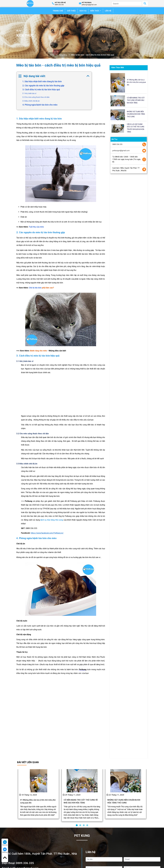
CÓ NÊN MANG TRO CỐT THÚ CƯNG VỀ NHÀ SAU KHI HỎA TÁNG (136, 100)
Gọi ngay (41, 837)
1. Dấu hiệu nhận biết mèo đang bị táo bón (42, 81)
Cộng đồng (63, 55)
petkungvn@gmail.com (121, 151)
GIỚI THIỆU (71, 11)
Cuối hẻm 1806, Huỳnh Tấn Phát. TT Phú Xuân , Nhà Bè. (126, 169)
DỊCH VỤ (83, 11)
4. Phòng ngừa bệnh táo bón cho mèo (40, 105)
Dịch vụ (68, 861)
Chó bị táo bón (35, 288)
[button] (77, 766)
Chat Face (5, 850)
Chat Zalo (5, 843)
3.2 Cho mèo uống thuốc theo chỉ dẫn (36, 97)
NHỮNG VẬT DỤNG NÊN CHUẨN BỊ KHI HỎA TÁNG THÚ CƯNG (136, 114)
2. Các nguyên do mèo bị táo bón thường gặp (43, 86)
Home (52, 55)
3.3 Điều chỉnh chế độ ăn (31, 101)
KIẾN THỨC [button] (95, 11)
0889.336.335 (117, 144)
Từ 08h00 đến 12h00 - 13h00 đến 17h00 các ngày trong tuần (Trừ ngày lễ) (126, 159)
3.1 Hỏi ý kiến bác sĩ (29, 93)
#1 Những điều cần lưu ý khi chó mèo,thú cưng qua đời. (136, 82)
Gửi (123, 837)
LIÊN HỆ (108, 11)
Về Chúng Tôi (70, 856)
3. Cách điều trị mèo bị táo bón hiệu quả (41, 90)
